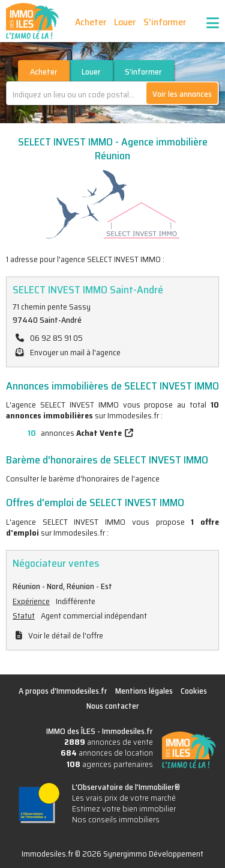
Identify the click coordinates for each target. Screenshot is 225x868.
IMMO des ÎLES (32, 21)
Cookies (194, 691)
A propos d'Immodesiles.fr (63, 691)
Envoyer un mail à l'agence (75, 352)
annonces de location (107, 753)
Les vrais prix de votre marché (124, 798)
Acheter (91, 22)
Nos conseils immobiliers (116, 819)
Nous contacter (113, 706)
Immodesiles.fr (127, 731)
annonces (64, 433)
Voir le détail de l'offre (66, 635)
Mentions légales (144, 691)
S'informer (165, 22)
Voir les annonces (182, 94)
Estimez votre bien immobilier (124, 808)
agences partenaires (110, 764)
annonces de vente (109, 742)
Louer (125, 22)
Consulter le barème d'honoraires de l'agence (83, 478)
